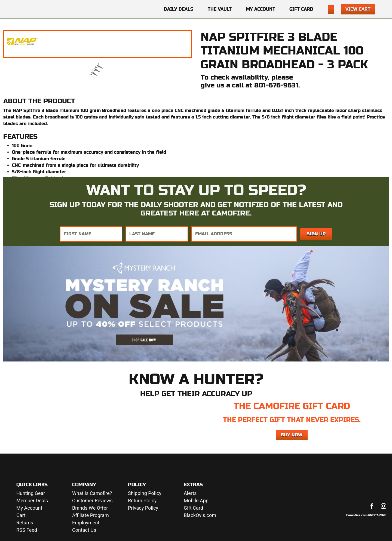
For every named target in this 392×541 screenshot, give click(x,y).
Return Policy (142, 501)
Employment (86, 523)
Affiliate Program (91, 516)
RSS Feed (27, 530)
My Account (261, 9)
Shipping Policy (145, 493)
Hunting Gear (31, 493)
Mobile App (196, 501)
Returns (25, 523)
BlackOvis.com (200, 516)
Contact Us (84, 530)
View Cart (358, 9)
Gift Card (301, 9)
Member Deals (32, 501)
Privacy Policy (143, 508)
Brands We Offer (90, 508)
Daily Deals (179, 9)
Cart (21, 516)
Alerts (190, 493)
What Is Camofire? (92, 493)
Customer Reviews (92, 501)
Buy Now (292, 435)
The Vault (220, 9)
